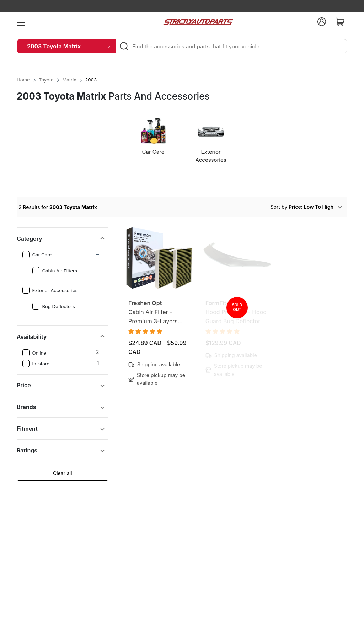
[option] (154, 139)
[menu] (21, 22)
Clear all (63, 473)
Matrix (69, 80)
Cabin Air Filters (55, 271)
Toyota (46, 80)
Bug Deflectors (54, 306)
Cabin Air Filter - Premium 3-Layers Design (153, 317)
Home (23, 80)
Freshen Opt (145, 303)
